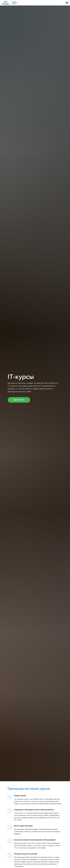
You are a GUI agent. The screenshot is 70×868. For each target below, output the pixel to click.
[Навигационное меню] (67, 3)
